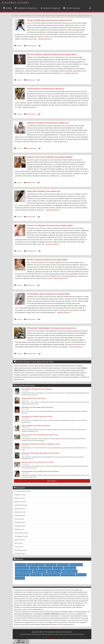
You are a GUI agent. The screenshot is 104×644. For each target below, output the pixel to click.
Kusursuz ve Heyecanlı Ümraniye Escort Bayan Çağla (50, 225)
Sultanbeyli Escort (21, 536)
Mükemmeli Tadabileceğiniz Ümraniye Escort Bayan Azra (52, 328)
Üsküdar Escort (20, 554)
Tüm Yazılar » (52, 481)
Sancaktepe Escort (21, 533)
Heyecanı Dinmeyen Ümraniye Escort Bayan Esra (48, 123)
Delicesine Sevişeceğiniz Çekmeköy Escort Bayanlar (40, 453)
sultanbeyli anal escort (70, 571)
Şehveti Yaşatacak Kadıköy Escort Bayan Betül (47, 260)
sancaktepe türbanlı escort (51, 575)
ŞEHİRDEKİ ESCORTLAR (26, 8)
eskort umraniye (21, 565)
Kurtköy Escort (20, 522)
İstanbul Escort (31, 114)
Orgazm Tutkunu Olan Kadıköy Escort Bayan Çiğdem (50, 157)
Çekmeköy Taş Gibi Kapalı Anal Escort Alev (37, 407)
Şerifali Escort (20, 540)
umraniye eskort (51, 565)
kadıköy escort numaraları (24, 571)
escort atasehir (58, 568)
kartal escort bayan (76, 565)
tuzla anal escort (36, 575)
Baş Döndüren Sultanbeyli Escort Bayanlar (37, 389)
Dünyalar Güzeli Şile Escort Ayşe (33, 398)
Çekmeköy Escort (21, 505)
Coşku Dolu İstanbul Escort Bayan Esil (44, 191)
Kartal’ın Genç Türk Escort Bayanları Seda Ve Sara (40, 435)
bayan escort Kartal (45, 568)
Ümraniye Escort (31, 46)
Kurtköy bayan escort (22, 575)
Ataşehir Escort (20, 495)
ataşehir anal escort (40, 571)
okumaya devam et (45, 39)
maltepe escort (81, 575)
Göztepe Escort (20, 508)
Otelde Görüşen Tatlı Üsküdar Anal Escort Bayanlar (40, 471)
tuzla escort (34, 568)
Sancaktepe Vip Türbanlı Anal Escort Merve (37, 416)
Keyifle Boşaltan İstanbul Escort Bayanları (46, 89)
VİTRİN (7, 8)
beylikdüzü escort (53, 638)
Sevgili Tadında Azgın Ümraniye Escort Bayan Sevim (50, 20)
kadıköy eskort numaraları (36, 565)
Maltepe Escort (20, 526)
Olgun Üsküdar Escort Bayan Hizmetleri (36, 426)
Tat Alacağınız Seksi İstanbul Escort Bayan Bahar (49, 294)
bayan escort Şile (63, 565)
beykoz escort (20, 578)
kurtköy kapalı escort (54, 571)
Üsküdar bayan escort (68, 575)
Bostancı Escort (20, 502)
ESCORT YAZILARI (72, 8)
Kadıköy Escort (30, 80)
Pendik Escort (19, 529)
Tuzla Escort (19, 547)
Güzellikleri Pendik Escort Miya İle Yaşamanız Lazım (41, 444)
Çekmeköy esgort (70, 568)
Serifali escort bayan (22, 568)
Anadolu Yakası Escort (23, 491)
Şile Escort (18, 543)
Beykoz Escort (20, 498)
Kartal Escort (19, 519)
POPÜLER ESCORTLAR (50, 8)
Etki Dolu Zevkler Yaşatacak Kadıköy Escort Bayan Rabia (52, 54)
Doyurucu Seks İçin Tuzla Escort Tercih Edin (37, 462)
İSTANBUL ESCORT (15, 3)
